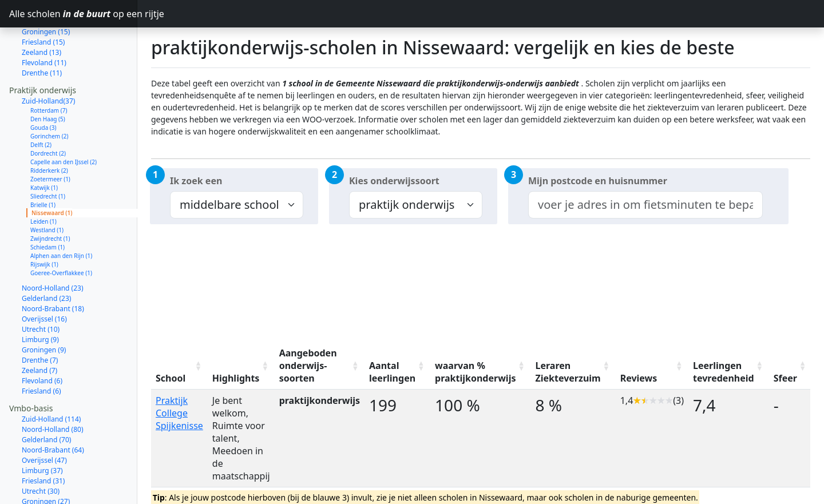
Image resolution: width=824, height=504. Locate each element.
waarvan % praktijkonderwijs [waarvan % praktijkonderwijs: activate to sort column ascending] (475, 372)
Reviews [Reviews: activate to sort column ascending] (639, 378)
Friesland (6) (41, 350)
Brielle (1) (43, 164)
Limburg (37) (42, 430)
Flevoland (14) (44, 481)
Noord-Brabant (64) (53, 409)
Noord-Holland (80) (53, 389)
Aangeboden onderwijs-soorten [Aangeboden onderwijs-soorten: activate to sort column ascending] (308, 366)
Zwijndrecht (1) (50, 198)
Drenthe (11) (42, 32)
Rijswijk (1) (44, 224)
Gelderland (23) (46, 258)
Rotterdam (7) (49, 70)
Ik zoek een (196, 181)
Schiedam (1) (47, 207)
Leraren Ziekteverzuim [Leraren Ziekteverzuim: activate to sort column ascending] (568, 372)
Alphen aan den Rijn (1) (61, 215)
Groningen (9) (44, 309)
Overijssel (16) (44, 278)
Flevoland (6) (42, 340)
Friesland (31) (43, 440)
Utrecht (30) (41, 451)
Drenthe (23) (42, 471)
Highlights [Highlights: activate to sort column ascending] (236, 378)
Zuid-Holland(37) (48, 60)
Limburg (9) (40, 299)
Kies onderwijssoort (394, 181)
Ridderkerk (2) (49, 130)
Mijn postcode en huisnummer (598, 181)
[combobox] (645, 205)
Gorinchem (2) (49, 96)
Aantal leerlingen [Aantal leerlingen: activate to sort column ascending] (392, 372)
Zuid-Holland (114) (51, 378)
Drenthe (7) (40, 320)
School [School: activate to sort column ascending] (171, 378)
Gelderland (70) (46, 399)
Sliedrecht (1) (48, 156)
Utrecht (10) (41, 289)
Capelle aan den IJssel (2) (64, 121)
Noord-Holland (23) (53, 247)
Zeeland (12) (41, 492)
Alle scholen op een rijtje (73, 14)
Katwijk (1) (44, 147)
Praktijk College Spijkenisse (179, 413)
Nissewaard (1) (52, 172)
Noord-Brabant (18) (53, 268)
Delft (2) (41, 104)
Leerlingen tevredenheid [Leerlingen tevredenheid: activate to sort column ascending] (724, 372)
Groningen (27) (46, 461)
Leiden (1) (43, 181)
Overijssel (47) (44, 420)
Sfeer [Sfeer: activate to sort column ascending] (785, 378)
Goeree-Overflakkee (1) (61, 232)
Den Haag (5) (48, 78)
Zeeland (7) (39, 330)
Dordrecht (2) (48, 113)
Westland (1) (47, 189)
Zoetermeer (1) (50, 138)
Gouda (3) (43, 87)
